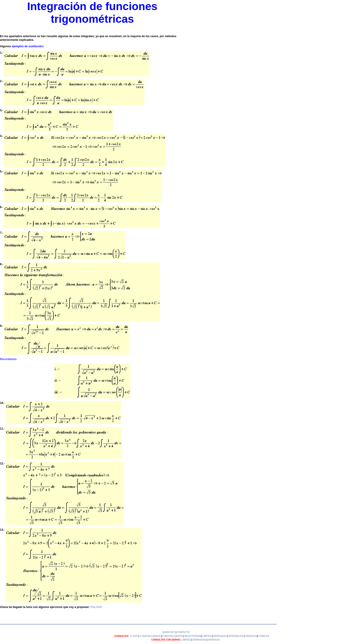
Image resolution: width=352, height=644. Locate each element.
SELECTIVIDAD (193, 636)
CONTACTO (183, 632)
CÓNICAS (264, 636)
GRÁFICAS (251, 636)
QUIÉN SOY (169, 632)
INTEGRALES (236, 636)
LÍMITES (207, 636)
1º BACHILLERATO (150, 636)
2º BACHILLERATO (172, 636)
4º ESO (134, 636)
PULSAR (96, 607)
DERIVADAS (220, 636)
